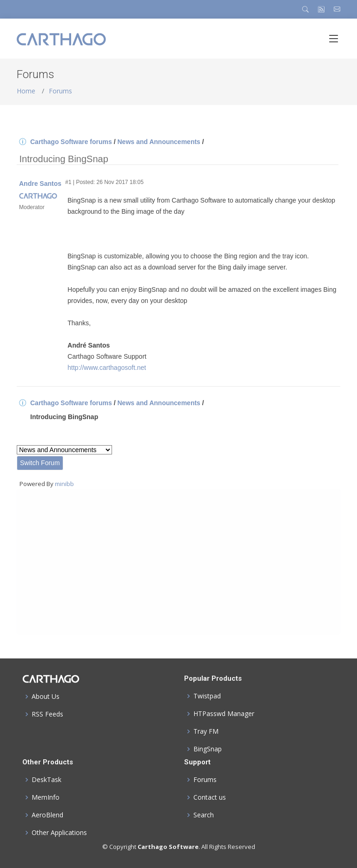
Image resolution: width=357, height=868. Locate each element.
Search (204, 815)
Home (26, 91)
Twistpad (207, 696)
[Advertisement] (178, 562)
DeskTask (46, 780)
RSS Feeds (47, 714)
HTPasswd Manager (224, 714)
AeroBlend (47, 815)
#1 (68, 182)
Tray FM (206, 731)
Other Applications (59, 833)
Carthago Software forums (71, 142)
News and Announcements (159, 142)
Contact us (210, 797)
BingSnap (208, 749)
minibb (64, 484)
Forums (60, 91)
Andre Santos (40, 184)
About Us (46, 697)
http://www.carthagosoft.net (107, 368)
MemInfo (46, 797)
